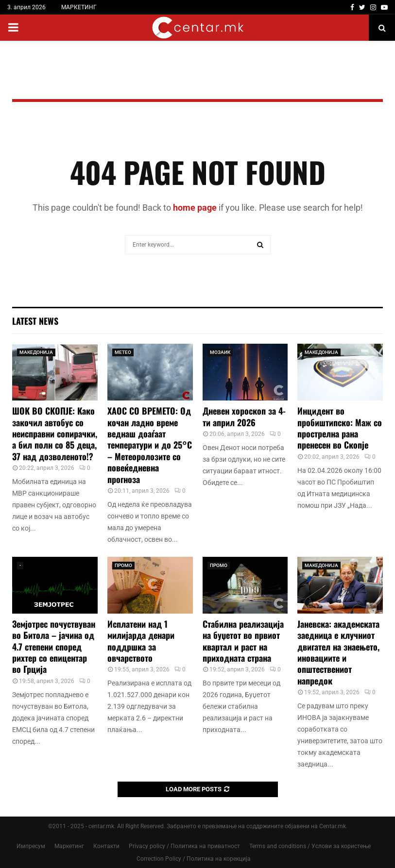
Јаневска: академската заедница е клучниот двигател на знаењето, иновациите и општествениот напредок (338, 652)
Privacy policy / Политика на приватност (184, 846)
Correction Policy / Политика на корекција (194, 859)
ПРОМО (123, 565)
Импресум (31, 846)
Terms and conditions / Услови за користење (310, 846)
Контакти (106, 846)
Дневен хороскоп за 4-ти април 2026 (244, 416)
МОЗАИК (220, 352)
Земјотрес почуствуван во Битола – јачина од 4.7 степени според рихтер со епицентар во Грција (54, 647)
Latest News (35, 321)
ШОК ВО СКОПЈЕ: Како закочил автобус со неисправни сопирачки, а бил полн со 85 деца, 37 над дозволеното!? (55, 434)
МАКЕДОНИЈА (36, 352)
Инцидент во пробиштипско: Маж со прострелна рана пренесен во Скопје (340, 428)
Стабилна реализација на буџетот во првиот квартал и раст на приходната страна (243, 641)
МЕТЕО (123, 352)
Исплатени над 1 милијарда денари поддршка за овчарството (141, 641)
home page (195, 208)
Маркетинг (69, 846)
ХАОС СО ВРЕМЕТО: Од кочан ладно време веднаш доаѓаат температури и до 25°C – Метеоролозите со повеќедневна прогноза (150, 445)
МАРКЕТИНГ (79, 7)
